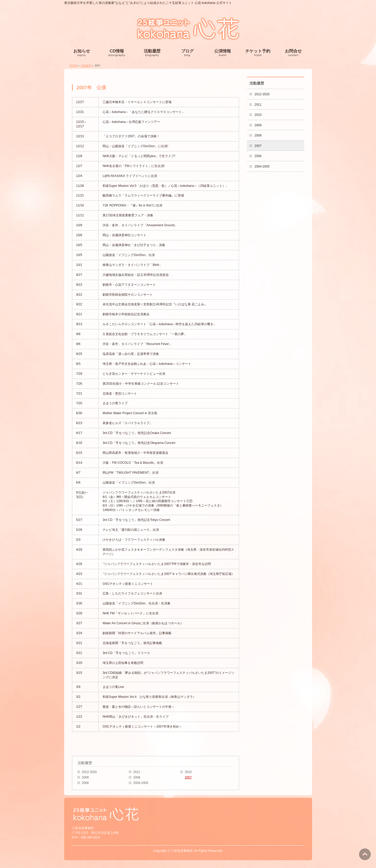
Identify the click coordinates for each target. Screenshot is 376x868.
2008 (137, 777)
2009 (85, 777)
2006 (85, 783)
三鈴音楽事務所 (182, 851)
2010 (188, 772)
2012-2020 (89, 772)
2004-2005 (141, 783)
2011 (137, 772)
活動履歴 (85, 763)
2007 (188, 777)
